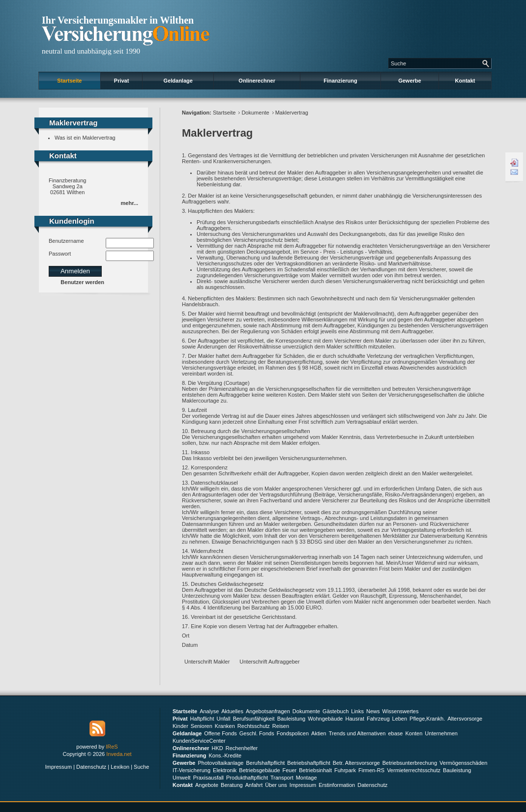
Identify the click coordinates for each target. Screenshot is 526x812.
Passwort (60, 254)
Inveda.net (119, 754)
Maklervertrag (292, 113)
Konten (414, 733)
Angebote (207, 785)
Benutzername (66, 241)
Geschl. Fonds (257, 733)
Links (357, 711)
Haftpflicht (202, 719)
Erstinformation (337, 785)
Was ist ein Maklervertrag (85, 138)
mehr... (130, 203)
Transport (282, 778)
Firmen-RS (371, 770)
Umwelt (182, 778)
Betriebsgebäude (259, 770)
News (373, 711)
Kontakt (465, 81)
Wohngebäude (325, 719)
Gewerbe (409, 81)
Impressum (58, 767)
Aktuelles (232, 711)
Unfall (224, 719)
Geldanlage (178, 81)
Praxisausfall (208, 778)
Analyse (209, 711)
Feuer (290, 770)
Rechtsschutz (254, 726)
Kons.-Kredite (225, 755)
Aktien (319, 733)
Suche (141, 767)
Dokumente (255, 113)
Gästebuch (336, 711)
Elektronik (225, 770)
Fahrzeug (378, 719)
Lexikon (120, 767)
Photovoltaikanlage (220, 763)
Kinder (180, 726)
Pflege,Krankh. (427, 719)
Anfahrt (254, 785)
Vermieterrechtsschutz (414, 770)
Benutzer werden (82, 282)
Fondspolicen (293, 733)
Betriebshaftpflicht (308, 763)
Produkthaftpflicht (247, 778)
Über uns (276, 785)
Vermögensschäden (463, 763)
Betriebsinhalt (315, 770)
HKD (218, 748)
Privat (122, 81)
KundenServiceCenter (199, 741)
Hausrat (355, 719)
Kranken (225, 726)
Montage (307, 778)
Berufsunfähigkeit (254, 719)
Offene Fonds (220, 733)
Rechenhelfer (242, 748)
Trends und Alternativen (357, 733)
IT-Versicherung (191, 770)
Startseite (69, 81)
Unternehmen (441, 733)
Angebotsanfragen (268, 711)
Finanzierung (340, 81)
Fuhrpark (345, 770)
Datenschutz (91, 767)
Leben (400, 719)
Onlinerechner (257, 81)
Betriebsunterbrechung (410, 763)
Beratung (232, 785)
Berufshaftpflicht (265, 763)
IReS (112, 747)
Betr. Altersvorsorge (356, 763)
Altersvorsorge (465, 719)
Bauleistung (292, 719)
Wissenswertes (401, 711)
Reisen (281, 726)
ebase (395, 733)
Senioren (202, 726)
